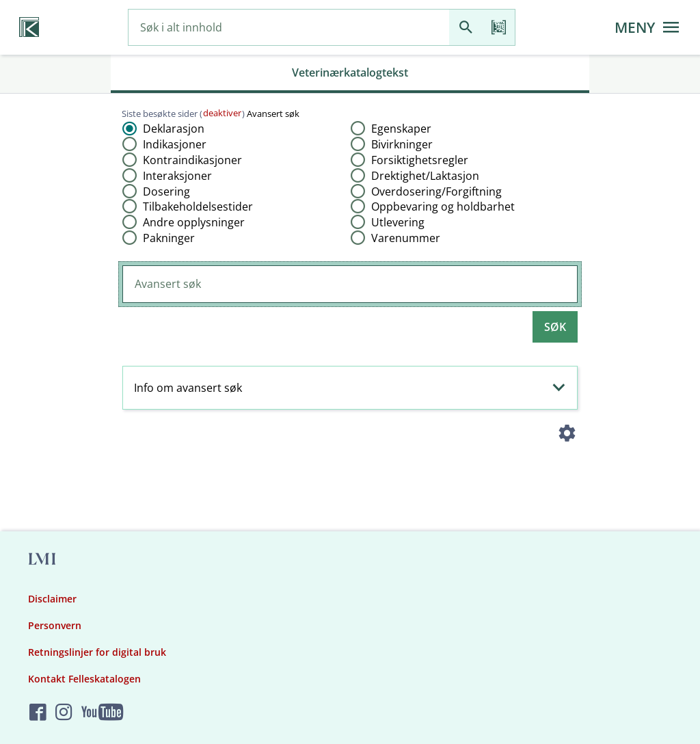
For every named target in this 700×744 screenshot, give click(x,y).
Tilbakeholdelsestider (198, 207)
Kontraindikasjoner (192, 160)
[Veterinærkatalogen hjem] (29, 27)
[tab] (350, 74)
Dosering (166, 191)
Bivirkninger (402, 144)
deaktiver (222, 113)
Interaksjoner (177, 176)
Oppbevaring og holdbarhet (443, 207)
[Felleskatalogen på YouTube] (102, 713)
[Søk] (466, 28)
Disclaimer (52, 599)
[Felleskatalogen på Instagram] (64, 713)
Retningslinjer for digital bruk (97, 652)
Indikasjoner (175, 144)
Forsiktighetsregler (420, 160)
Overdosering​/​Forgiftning (436, 191)
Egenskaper (401, 129)
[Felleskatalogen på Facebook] (38, 713)
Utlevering (398, 222)
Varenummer (406, 238)
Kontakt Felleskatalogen (84, 679)
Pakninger (169, 238)
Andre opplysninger (194, 222)
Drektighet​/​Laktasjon (425, 176)
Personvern (55, 625)
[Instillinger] (567, 436)
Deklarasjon (174, 129)
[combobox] (289, 28)
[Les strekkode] (498, 28)
